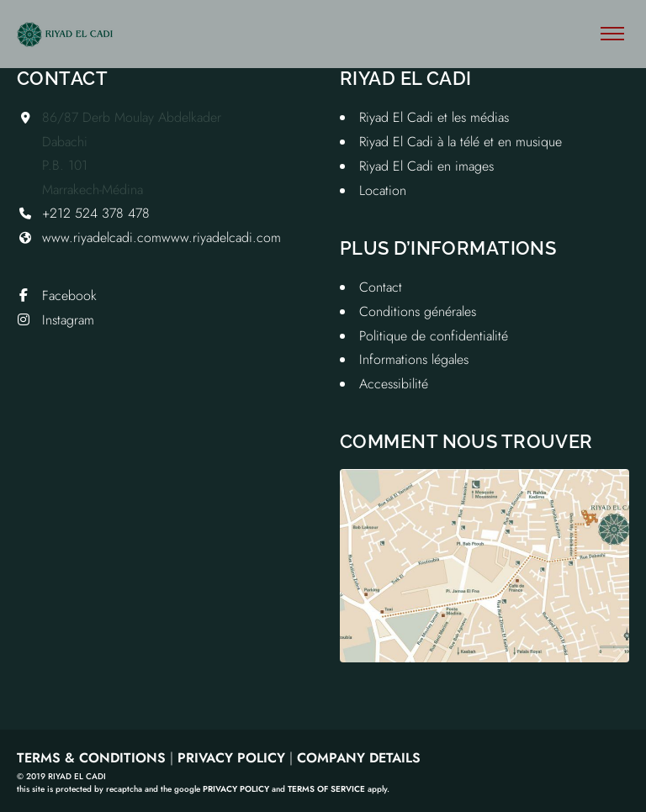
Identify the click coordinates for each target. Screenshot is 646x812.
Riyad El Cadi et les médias (434, 117)
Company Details (359, 758)
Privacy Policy (231, 758)
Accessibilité (394, 384)
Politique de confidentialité (434, 336)
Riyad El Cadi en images (426, 166)
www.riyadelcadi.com (102, 237)
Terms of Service (326, 789)
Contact (381, 287)
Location (383, 190)
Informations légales (414, 359)
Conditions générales (418, 311)
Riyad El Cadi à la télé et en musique (461, 142)
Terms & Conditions (91, 758)
